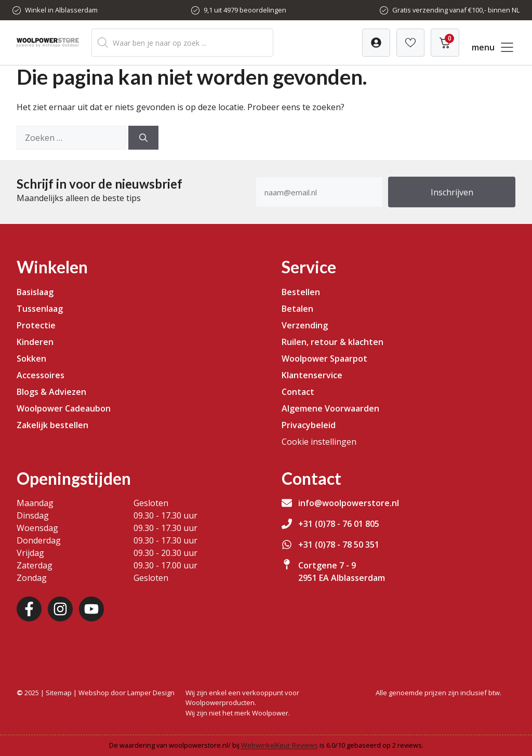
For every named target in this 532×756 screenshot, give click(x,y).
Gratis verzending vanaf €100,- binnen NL (456, 10)
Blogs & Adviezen (51, 392)
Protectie (36, 325)
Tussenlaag (40, 309)
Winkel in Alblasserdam (61, 10)
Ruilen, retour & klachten (332, 342)
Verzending (305, 325)
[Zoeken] (143, 138)
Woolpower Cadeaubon (64, 408)
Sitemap (59, 693)
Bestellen (301, 292)
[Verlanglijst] (376, 43)
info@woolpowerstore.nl (349, 503)
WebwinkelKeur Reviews (280, 745)
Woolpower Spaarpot (324, 359)
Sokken (31, 359)
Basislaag (35, 292)
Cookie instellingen (319, 442)
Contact (298, 392)
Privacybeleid (309, 425)
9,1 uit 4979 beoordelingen (245, 10)
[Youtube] (91, 609)
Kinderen (35, 342)
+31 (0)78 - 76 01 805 (339, 524)
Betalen (297, 309)
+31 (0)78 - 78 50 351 (339, 545)
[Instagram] (60, 609)
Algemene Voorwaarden (330, 408)
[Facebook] (29, 609)
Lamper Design (151, 693)
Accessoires (41, 375)
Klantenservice (312, 375)
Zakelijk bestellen (52, 425)
